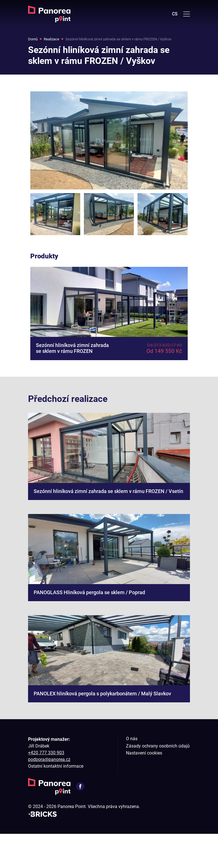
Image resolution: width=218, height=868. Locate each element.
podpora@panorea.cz (49, 794)
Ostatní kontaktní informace (56, 801)
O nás (132, 773)
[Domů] (49, 14)
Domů (34, 40)
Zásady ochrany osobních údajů (158, 780)
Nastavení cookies (144, 787)
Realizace (56, 40)
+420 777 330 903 (46, 787)
